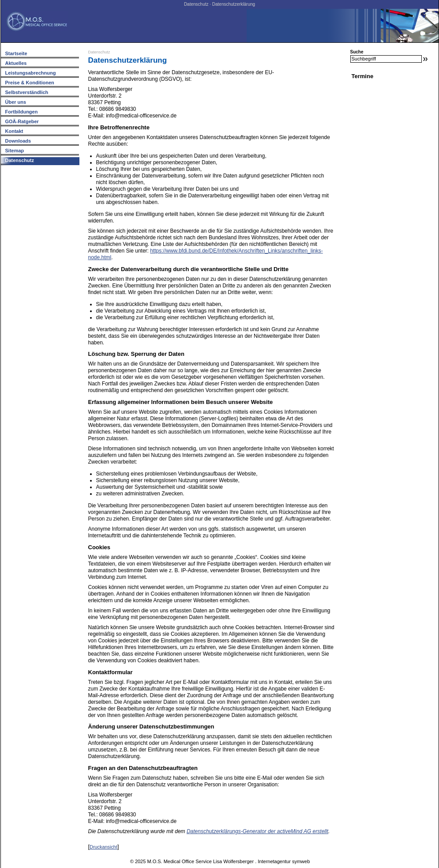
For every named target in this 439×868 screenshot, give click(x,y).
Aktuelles (16, 63)
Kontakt (14, 131)
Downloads (18, 141)
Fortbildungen (22, 112)
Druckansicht (103, 847)
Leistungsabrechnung (31, 73)
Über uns (16, 102)
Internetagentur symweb (284, 861)
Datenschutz (99, 52)
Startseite (16, 53)
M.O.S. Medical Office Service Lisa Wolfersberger (200, 861)
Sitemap (15, 151)
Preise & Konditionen (30, 83)
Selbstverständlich (27, 92)
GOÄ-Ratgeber (22, 121)
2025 (140, 861)
